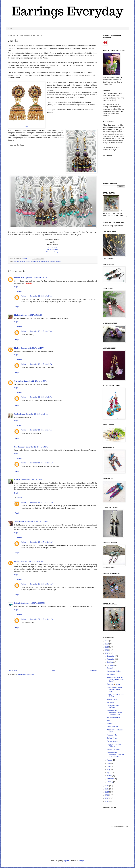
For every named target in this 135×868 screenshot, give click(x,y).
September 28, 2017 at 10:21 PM (41, 619)
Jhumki (58, 262)
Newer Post (13, 671)
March (110, 776)
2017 (107, 654)
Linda (16, 315)
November (111, 660)
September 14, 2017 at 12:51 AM (41, 542)
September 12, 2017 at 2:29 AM (36, 278)
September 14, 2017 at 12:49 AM (41, 463)
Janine (23, 296)
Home (10, 28)
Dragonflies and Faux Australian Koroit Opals (114, 690)
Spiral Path (111, 675)
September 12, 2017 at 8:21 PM (41, 364)
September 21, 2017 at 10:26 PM (33, 603)
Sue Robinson (20, 447)
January (110, 783)
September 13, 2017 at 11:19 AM (37, 522)
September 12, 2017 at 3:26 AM (41, 296)
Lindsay (17, 348)
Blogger (81, 862)
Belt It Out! (110, 703)
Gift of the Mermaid (113, 718)
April (109, 773)
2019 (107, 648)
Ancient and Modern (114, 672)
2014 (107, 793)
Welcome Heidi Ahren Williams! (114, 746)
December (111, 657)
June (109, 767)
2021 (107, 642)
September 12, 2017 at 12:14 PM (33, 348)
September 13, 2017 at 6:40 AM (32, 480)
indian (38, 262)
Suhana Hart (19, 278)
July (109, 764)
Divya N (17, 480)
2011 (107, 802)
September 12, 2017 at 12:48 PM (36, 381)
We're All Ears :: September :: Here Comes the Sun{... (114, 713)
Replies (19, 291)
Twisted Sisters (112, 742)
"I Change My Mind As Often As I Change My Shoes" (115, 680)
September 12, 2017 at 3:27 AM (41, 331)
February (110, 780)
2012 (107, 799)
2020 (107, 645)
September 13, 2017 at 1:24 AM (37, 414)
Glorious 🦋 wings (113, 685)
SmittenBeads (20, 414)
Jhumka (53, 262)
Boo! (108, 721)
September (111, 666)
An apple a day (112, 736)
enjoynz (66, 862)
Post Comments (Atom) (26, 675)
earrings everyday (20, 262)
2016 (107, 787)
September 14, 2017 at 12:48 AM (41, 503)
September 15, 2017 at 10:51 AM (41, 584)
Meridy (17, 561)
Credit (26, 126)
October (110, 663)
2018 (107, 651)
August (110, 761)
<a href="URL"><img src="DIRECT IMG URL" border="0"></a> (116, 215)
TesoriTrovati (19, 522)
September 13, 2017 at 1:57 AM (41, 430)
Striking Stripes (112, 739)
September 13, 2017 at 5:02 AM (37, 447)
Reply (16, 287)
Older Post (93, 671)
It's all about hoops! (114, 750)
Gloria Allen (19, 381)
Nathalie (17, 603)
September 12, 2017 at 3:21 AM (31, 315)
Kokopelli (110, 669)
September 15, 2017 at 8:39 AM (32, 561)
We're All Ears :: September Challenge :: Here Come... (115, 755)
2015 (107, 790)
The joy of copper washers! (113, 707)
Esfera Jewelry (31, 262)
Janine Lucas (45, 262)
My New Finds (112, 700)
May (109, 770)
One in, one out (112, 728)
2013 (107, 796)
